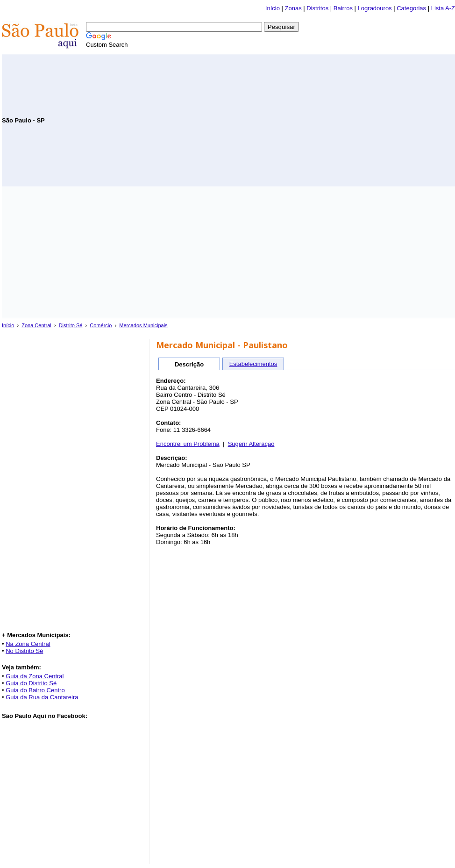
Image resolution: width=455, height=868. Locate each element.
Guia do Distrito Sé (31, 683)
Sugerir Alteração (251, 444)
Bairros (343, 8)
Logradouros (375, 8)
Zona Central (36, 325)
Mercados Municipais (143, 325)
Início (273, 8)
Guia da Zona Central (35, 676)
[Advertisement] (346, 120)
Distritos (317, 8)
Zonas (293, 8)
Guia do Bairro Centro (35, 690)
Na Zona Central (28, 644)
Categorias (411, 8)
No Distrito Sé (24, 651)
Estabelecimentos (253, 364)
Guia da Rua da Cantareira (42, 697)
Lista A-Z (443, 8)
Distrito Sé (71, 325)
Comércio (101, 325)
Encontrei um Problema (188, 444)
